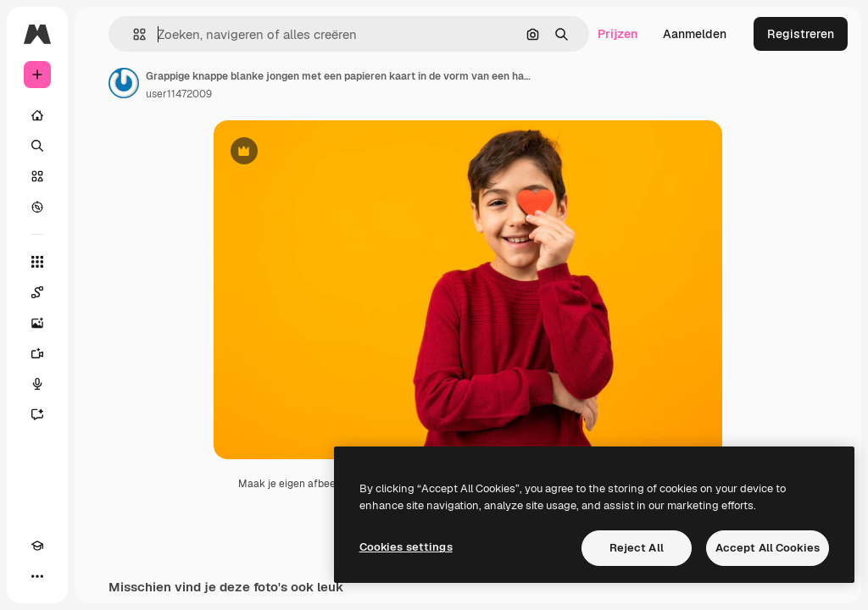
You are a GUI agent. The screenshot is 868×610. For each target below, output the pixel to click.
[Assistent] (37, 414)
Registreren (801, 34)
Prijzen (618, 34)
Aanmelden (695, 34)
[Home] (37, 115)
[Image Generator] (37, 323)
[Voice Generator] (37, 384)
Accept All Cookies (768, 548)
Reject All (637, 548)
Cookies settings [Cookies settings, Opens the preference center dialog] (406, 547)
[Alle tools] (37, 262)
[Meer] (37, 576)
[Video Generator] (37, 353)
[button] (133, 34)
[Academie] (37, 546)
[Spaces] (37, 292)
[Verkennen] (37, 207)
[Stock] (37, 176)
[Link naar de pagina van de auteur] (124, 83)
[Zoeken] (37, 146)
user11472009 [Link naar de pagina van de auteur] (179, 94)
